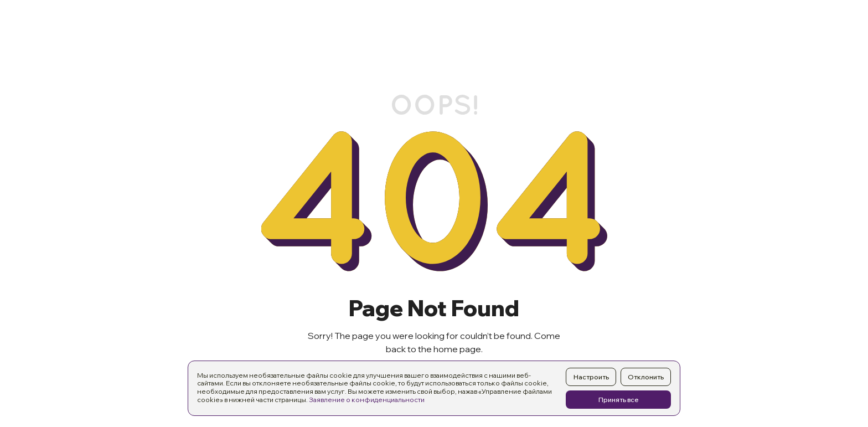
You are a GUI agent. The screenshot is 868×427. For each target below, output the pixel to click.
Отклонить (646, 377)
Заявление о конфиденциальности (367, 400)
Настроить (591, 377)
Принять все (619, 400)
